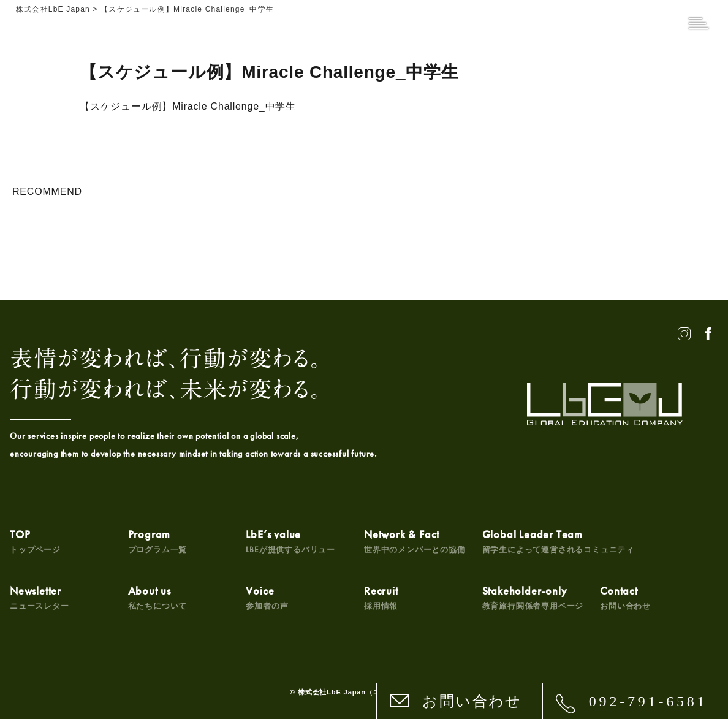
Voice (267, 597)
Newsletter (40, 597)
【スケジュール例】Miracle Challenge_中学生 (188, 106)
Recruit (381, 597)
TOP (35, 541)
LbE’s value (290, 541)
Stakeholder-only (533, 597)
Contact (625, 597)
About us (158, 597)
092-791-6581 (648, 701)
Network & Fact (415, 541)
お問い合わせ (472, 701)
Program (158, 541)
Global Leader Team (558, 541)
